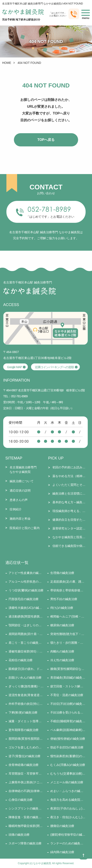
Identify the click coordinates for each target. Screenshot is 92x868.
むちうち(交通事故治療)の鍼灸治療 (68, 774)
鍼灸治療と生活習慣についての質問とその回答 (70, 493)
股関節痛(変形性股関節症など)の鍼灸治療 (26, 739)
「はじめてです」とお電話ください (50, 217)
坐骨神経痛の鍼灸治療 (24, 765)
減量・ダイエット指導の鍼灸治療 (26, 721)
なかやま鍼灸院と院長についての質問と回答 (70, 537)
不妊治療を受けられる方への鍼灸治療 (68, 712)
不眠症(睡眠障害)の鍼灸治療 (68, 721)
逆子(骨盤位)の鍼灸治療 (24, 756)
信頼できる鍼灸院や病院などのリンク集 (70, 546)
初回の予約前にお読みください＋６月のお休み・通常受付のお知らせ (70, 467)
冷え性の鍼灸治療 (62, 660)
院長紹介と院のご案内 (25, 528)
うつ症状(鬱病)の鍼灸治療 (26, 590)
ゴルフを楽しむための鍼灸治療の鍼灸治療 (26, 747)
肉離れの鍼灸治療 (62, 651)
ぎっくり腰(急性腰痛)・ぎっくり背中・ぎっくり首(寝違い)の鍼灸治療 (26, 686)
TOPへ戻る (46, 140)
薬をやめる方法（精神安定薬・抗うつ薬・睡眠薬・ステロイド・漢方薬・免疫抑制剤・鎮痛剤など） (70, 476)
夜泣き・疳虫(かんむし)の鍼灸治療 (68, 817)
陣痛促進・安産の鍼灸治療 (26, 817)
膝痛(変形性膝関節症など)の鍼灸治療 (68, 669)
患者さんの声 (19, 500)
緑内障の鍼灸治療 (62, 852)
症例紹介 (16, 509)
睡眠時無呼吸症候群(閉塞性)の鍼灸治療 (26, 826)
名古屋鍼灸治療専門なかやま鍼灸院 (23, 470)
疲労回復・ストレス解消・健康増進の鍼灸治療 (68, 686)
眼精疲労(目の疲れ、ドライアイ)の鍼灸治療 (26, 669)
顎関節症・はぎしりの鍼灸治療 (26, 625)
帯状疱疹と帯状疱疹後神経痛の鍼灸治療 (68, 590)
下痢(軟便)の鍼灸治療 (23, 712)
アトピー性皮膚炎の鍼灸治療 (26, 573)
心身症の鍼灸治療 (21, 800)
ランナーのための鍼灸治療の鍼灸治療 (68, 843)
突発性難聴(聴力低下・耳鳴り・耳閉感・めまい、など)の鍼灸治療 (68, 634)
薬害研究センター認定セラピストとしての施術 (70, 528)
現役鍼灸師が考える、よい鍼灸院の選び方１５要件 (70, 511)
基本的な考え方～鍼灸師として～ (70, 502)
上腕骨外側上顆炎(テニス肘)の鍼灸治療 (26, 782)
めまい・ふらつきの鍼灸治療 (68, 791)
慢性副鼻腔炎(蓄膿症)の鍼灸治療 (68, 756)
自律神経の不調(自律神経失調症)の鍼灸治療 (26, 791)
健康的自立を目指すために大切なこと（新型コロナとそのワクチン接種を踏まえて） (70, 520)
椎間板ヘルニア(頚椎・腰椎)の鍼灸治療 (68, 616)
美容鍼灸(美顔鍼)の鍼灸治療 (68, 678)
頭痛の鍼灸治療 (19, 835)
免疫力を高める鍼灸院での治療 (68, 800)
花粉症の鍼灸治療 (21, 660)
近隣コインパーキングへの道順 (54, 367)
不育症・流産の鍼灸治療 (67, 695)
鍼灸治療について (22, 481)
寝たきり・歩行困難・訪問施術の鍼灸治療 (68, 643)
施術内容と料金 (20, 519)
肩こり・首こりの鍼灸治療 (26, 643)
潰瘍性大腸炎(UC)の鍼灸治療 (26, 608)
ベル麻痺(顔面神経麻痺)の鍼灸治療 (68, 730)
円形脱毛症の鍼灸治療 (24, 599)
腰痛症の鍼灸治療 (62, 826)
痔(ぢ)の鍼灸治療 (62, 608)
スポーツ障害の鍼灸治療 (25, 843)
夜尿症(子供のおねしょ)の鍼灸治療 (68, 808)
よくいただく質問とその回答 (70, 485)
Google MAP (14, 367)
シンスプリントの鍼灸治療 (26, 808)
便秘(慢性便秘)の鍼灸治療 (68, 739)
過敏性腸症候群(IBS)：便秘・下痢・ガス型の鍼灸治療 (26, 651)
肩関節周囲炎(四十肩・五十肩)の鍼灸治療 (26, 634)
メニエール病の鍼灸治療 (67, 782)
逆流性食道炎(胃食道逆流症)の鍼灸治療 (26, 695)
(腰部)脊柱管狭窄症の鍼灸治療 (68, 835)
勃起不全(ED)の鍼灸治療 (67, 747)
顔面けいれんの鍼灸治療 (25, 678)
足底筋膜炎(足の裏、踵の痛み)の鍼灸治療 (68, 582)
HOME (7, 63)
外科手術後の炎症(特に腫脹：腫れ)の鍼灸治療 (26, 704)
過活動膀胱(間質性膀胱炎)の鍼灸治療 (26, 616)
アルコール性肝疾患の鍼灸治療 (26, 582)
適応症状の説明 (20, 490)
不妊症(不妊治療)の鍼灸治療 (68, 704)
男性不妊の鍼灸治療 (64, 599)
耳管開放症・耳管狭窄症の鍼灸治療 (26, 774)
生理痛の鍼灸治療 (62, 573)
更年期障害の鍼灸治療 (24, 730)
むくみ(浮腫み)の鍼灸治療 (68, 765)
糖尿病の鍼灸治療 (62, 625)
